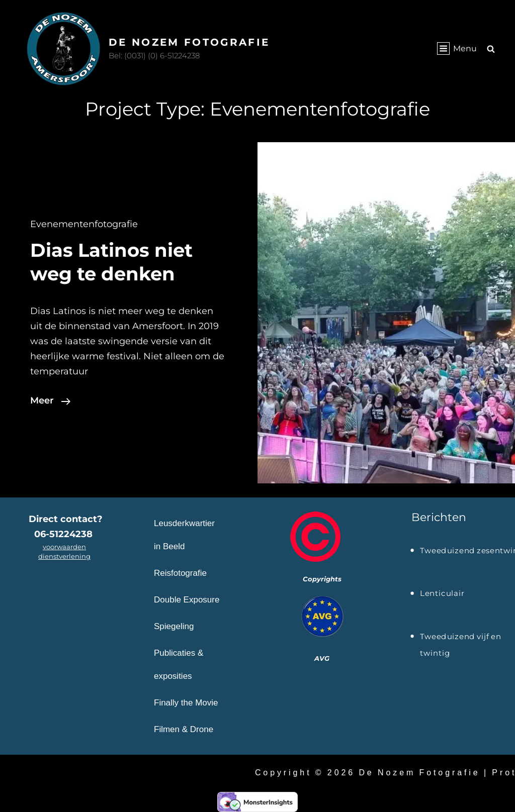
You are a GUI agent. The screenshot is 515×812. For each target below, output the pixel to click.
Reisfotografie (180, 573)
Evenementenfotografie (84, 224)
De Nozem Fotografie (189, 42)
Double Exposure (187, 600)
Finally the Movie (186, 703)
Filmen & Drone (184, 729)
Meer (50, 400)
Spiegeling (174, 626)
